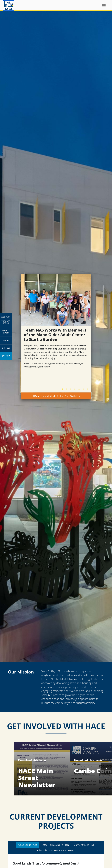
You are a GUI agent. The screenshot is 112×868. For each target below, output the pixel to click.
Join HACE (6, 348)
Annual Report (6, 332)
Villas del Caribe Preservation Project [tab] (56, 850)
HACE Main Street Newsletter (37, 778)
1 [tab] (61, 388)
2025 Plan (6, 320)
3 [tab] (69, 388)
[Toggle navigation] (104, 6)
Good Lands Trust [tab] (28, 845)
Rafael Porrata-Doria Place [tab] (56, 845)
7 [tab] (86, 388)
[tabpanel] (56, 324)
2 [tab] (65, 388)
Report (6, 341)
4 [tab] (73, 388)
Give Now (6, 356)
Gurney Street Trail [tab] (84, 845)
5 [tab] (78, 388)
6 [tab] (82, 388)
